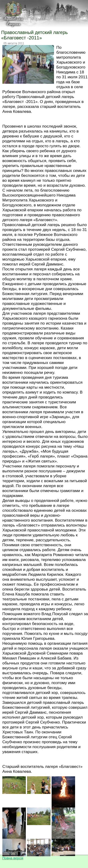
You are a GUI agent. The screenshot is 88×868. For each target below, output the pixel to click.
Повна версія (13, 858)
